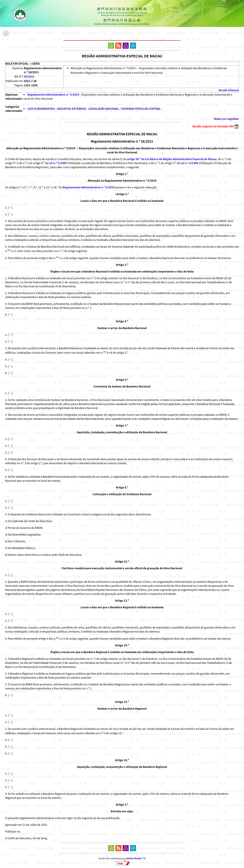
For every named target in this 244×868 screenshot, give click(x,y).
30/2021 (29, 76)
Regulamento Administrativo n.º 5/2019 (53, 94)
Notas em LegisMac (226, 119)
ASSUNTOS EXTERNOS (72, 109)
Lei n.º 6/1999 (189, 163)
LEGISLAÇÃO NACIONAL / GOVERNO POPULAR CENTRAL (124, 109)
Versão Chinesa (229, 90)
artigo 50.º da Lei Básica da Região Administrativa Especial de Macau (172, 159)
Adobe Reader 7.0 (136, 858)
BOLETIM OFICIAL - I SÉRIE (23, 63)
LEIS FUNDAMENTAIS (41, 109)
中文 (219, 4)
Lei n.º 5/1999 (58, 163)
